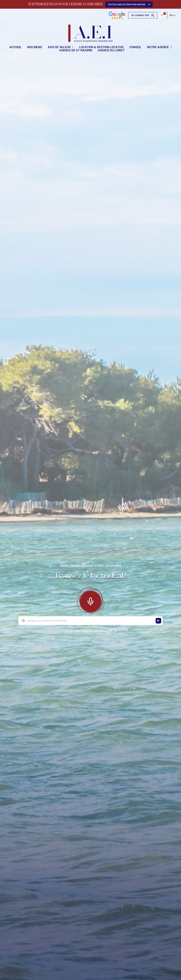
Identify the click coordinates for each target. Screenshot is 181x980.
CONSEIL (135, 47)
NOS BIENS (35, 47)
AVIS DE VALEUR (59, 47)
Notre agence (158, 47)
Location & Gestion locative (101, 47)
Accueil (15, 47)
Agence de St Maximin (76, 50)
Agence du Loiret (111, 50)
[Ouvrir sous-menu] (73, 47)
